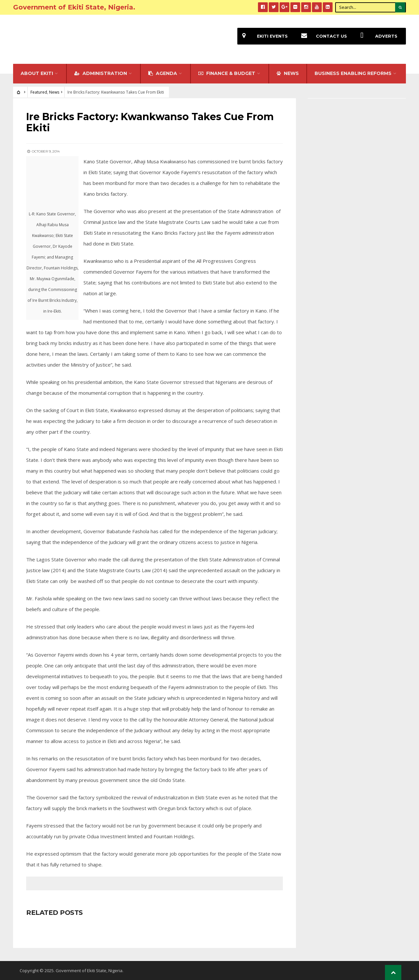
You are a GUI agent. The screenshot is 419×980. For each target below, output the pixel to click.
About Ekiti (37, 73)
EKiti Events (263, 36)
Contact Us (322, 36)
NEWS (288, 73)
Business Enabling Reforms (353, 73)
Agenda (163, 73)
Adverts (376, 36)
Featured (39, 92)
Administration (101, 73)
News (54, 92)
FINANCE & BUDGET (227, 73)
